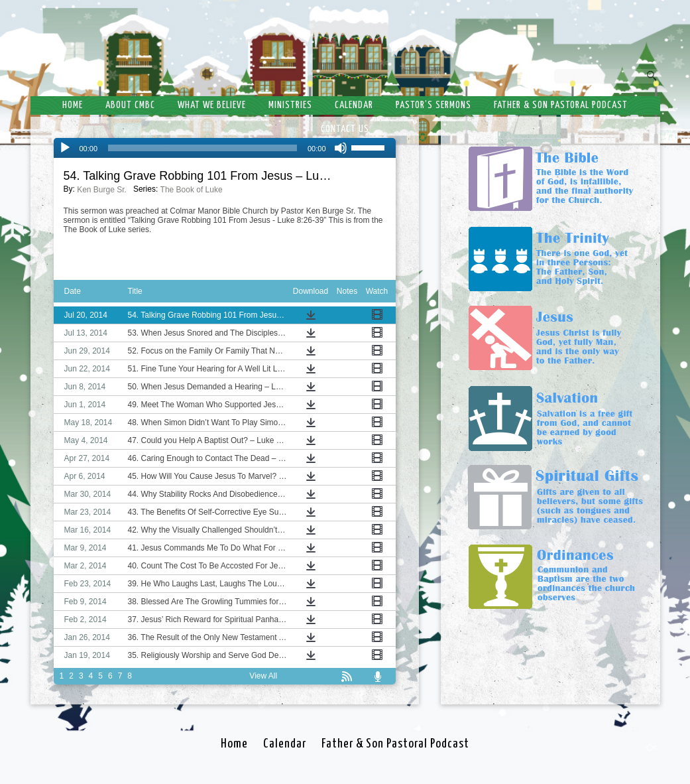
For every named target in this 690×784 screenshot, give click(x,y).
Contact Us (345, 129)
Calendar (354, 105)
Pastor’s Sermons (433, 105)
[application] (225, 148)
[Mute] (341, 148)
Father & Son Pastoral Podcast (561, 105)
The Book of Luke (192, 190)
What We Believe (212, 105)
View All (263, 676)
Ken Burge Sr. (102, 190)
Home (73, 105)
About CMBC (130, 105)
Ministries (290, 105)
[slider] (202, 148)
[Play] (65, 148)
